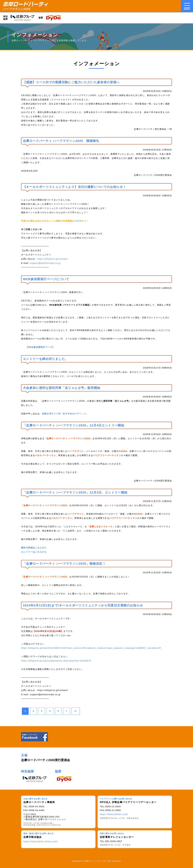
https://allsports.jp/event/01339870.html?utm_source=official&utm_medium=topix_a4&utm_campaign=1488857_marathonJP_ (92, 648)
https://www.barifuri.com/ (114, 814)
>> (76, 711)
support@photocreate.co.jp (45, 263)
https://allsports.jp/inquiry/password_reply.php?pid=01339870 (56, 661)
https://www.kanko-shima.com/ (41, 841)
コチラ (78, 221)
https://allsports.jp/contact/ (53, 259)
